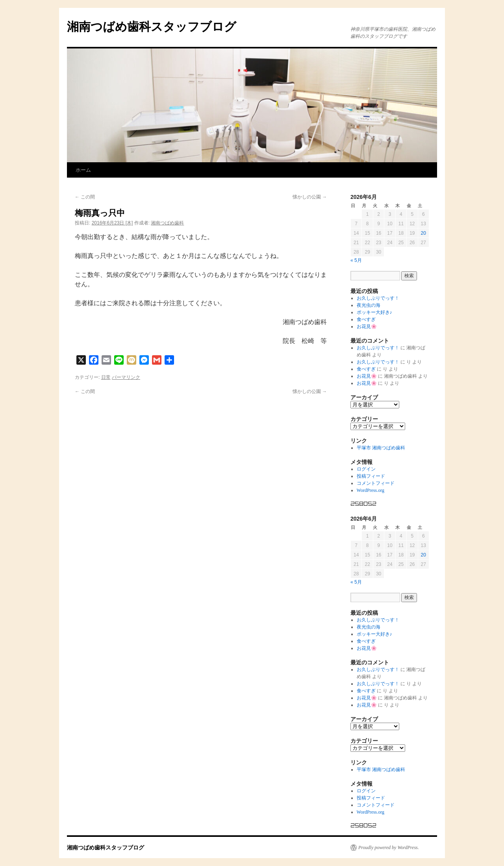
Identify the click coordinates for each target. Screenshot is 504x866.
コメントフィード (376, 483)
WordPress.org (371, 490)
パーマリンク (126, 377)
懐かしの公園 (310, 197)
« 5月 (356, 260)
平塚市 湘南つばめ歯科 (381, 448)
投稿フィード (371, 476)
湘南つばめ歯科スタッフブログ (152, 27)
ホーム (83, 170)
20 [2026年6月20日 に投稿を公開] (423, 233)
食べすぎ (366, 319)
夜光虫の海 (369, 305)
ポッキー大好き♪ (374, 312)
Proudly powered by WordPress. (389, 847)
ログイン (366, 469)
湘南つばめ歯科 (167, 223)
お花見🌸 (367, 326)
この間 (85, 197)
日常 (106, 377)
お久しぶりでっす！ (378, 298)
